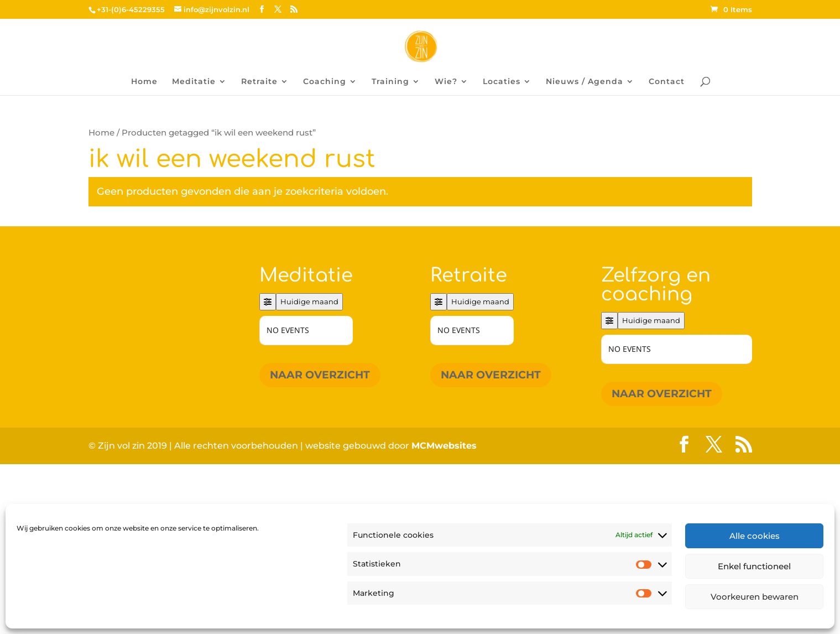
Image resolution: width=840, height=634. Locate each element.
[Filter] (268, 302)
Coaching (325, 82)
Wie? (446, 82)
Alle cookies (755, 536)
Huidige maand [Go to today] (309, 302)
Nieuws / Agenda (585, 82)
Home (144, 82)
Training (390, 82)
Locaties (502, 82)
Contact (667, 82)
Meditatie (194, 82)
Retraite (259, 82)
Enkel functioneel (754, 566)
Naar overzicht (320, 375)
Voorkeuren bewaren (755, 597)
